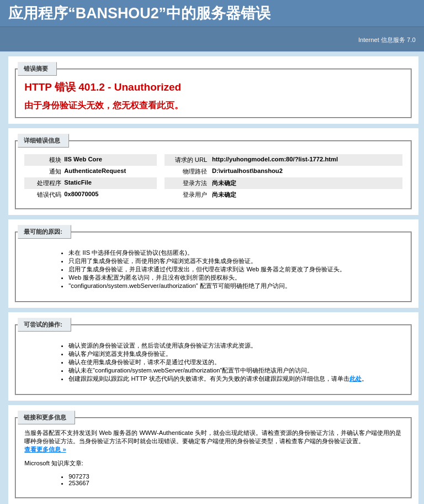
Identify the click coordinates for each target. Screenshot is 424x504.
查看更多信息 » (45, 449)
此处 (356, 379)
